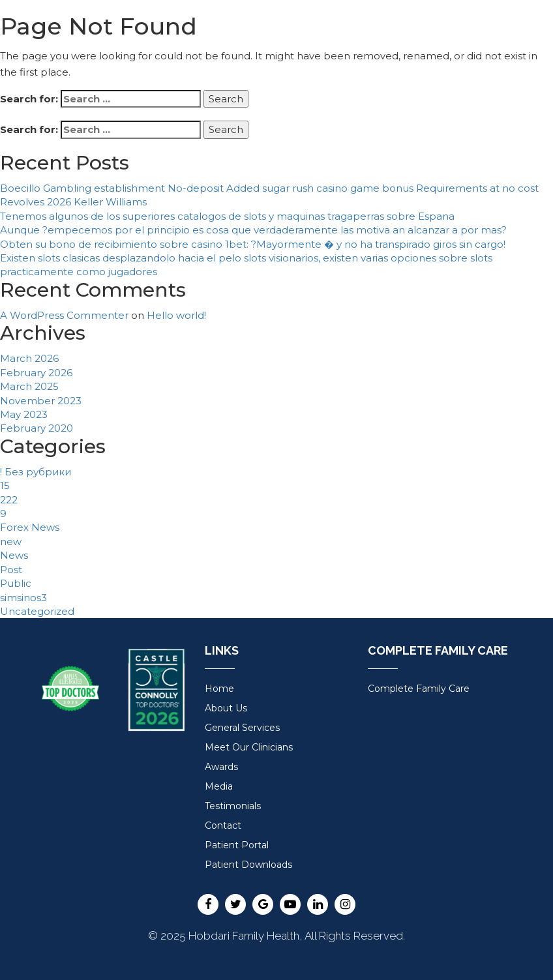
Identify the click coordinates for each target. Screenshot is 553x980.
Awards (221, 767)
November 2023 (41, 401)
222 (9, 500)
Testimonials (233, 806)
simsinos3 (23, 598)
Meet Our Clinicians (249, 747)
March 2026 (29, 358)
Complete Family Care (419, 689)
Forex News (30, 527)
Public (16, 583)
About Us (226, 708)
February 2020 (37, 428)
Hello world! (176, 315)
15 (5, 485)
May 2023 (24, 414)
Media (219, 786)
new (11, 542)
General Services (242, 728)
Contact (223, 825)
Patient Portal (237, 845)
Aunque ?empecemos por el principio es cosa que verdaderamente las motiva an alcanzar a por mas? (253, 230)
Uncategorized (37, 611)
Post (11, 570)
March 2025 (29, 386)
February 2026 (36, 373)
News (14, 555)
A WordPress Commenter (64, 315)
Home (219, 689)
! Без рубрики (36, 472)
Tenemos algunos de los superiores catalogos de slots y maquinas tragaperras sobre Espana (227, 216)
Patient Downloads (248, 865)
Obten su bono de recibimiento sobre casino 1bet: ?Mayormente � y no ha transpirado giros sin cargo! (253, 244)
